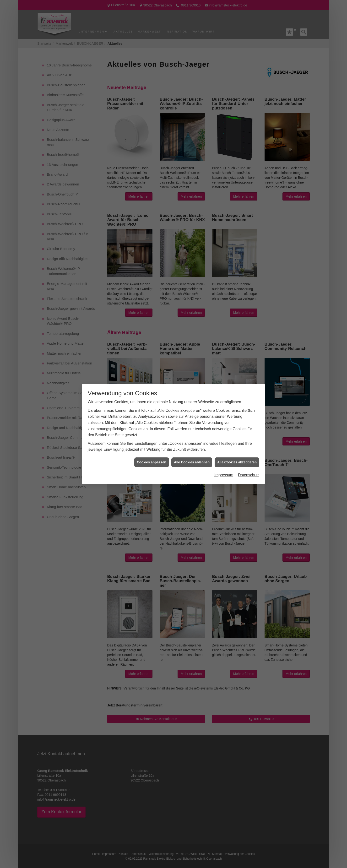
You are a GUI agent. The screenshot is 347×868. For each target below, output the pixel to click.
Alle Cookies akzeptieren (237, 462)
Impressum (224, 475)
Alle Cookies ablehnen (192, 462)
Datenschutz (249, 475)
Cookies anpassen (152, 462)
